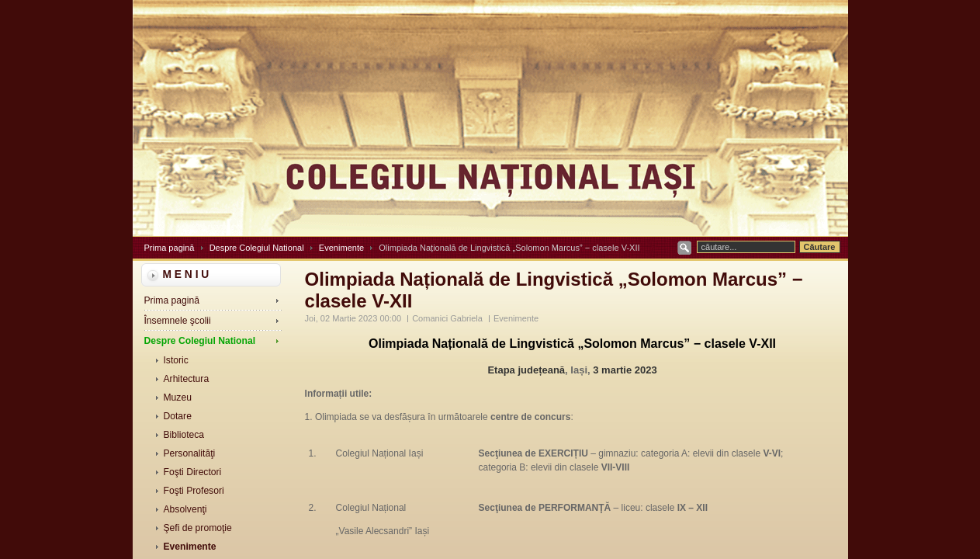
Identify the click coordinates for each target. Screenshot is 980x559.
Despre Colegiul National (257, 248)
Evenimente (341, 248)
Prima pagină (170, 248)
